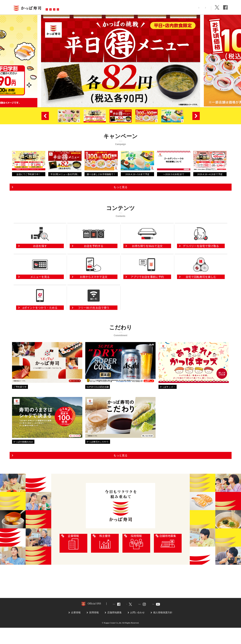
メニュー (77, 7)
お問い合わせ (120, 7)
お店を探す (56, 7)
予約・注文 (97, 7)
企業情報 (203, 8)
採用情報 (187, 8)
